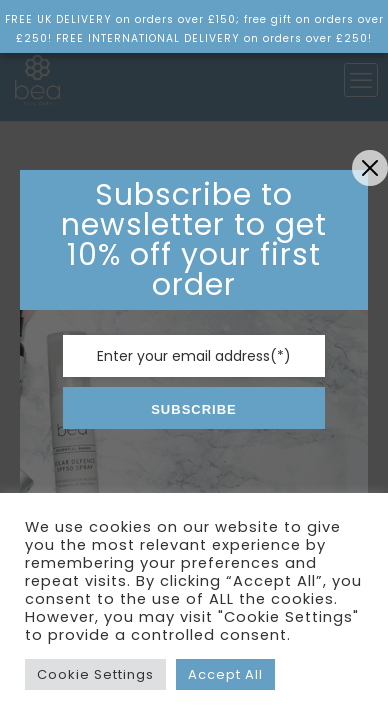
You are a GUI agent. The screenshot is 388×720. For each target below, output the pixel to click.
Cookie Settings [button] (95, 674)
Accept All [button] (225, 674)
